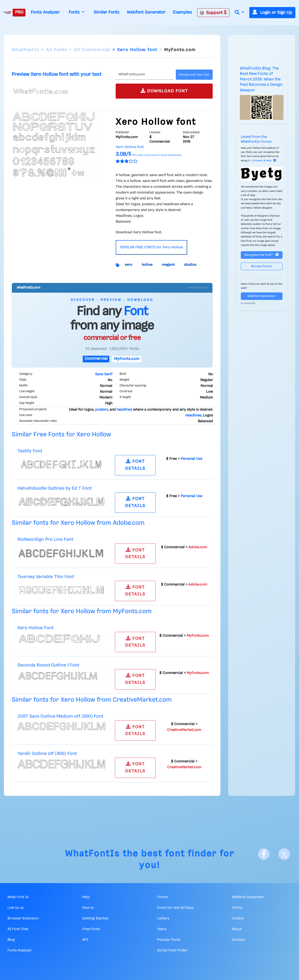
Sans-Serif (104, 374)
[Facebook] (264, 854)
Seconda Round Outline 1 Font (48, 665)
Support (213, 13)
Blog (11, 940)
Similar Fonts (106, 12)
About (237, 929)
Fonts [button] (75, 12)
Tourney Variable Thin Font (46, 577)
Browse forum (262, 266)
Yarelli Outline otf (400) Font (47, 754)
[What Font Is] (7, 13)
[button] (239, 13)
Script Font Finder (172, 950)
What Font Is (18, 897)
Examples (182, 12)
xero (129, 265)
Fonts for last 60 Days (175, 908)
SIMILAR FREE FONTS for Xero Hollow (151, 247)
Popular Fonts (169, 940)
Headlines (193, 416)
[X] (284, 854)
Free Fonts (91, 929)
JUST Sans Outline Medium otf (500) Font (60, 716)
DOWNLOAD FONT (164, 91)
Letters (163, 918)
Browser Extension (23, 918)
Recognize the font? (262, 255)
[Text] (145, 75)
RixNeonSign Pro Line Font (45, 539)
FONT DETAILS (135, 465)
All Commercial (92, 50)
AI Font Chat (18, 929)
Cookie (238, 918)
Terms (237, 908)
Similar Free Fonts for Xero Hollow (61, 435)
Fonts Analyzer (45, 12)
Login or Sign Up (272, 13)
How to (88, 908)
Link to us (16, 908)
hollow (147, 265)
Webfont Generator (146, 12)
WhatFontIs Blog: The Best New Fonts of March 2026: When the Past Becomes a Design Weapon (261, 79)
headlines (124, 410)
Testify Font (30, 451)
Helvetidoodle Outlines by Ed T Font (55, 488)
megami (168, 265)
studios (190, 265)
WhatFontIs (25, 50)
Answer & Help (265, 161)
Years (162, 929)
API (85, 940)
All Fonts (57, 50)
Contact (238, 940)
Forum (163, 897)
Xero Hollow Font (36, 628)
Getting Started (95, 918)
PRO (19, 12)
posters (101, 410)
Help (86, 897)
